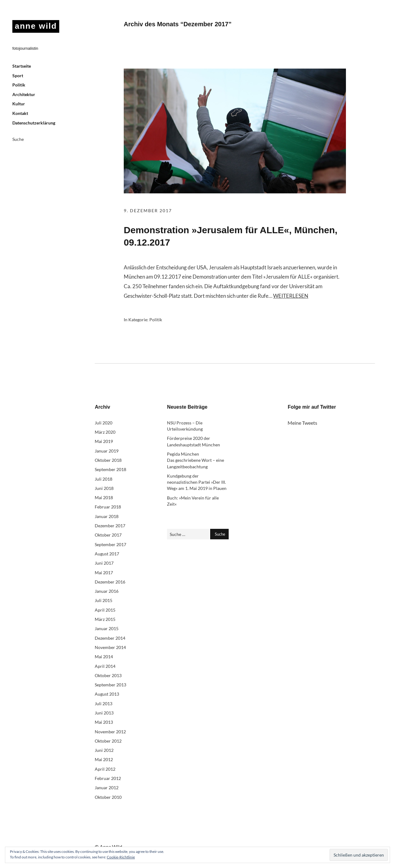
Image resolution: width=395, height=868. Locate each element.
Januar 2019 (107, 451)
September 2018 (110, 469)
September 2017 (110, 544)
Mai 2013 (104, 722)
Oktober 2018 (108, 460)
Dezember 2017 (110, 526)
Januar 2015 (107, 628)
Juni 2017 (104, 563)
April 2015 (105, 610)
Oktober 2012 (108, 741)
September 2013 (110, 685)
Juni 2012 (104, 750)
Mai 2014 (104, 657)
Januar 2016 (107, 591)
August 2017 (107, 554)
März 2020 (105, 432)
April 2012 (105, 769)
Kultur (19, 104)
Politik (19, 85)
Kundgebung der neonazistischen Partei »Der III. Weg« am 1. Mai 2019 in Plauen (197, 482)
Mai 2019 (104, 441)
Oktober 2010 (108, 797)
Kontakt (20, 113)
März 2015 (105, 619)
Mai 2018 (104, 497)
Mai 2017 (104, 573)
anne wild (36, 26)
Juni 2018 (104, 488)
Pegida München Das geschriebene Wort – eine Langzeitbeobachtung (195, 460)
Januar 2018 (107, 516)
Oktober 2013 (108, 675)
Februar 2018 (108, 507)
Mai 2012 (104, 759)
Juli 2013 (104, 704)
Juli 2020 (104, 423)
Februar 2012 (108, 778)
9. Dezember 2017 (148, 211)
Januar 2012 (107, 788)
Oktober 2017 (108, 535)
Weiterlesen (291, 296)
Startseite (22, 66)
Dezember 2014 (110, 638)
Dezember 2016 (110, 582)
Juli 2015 (104, 600)
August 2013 (107, 694)
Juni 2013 (104, 713)
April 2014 (105, 666)
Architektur (24, 94)
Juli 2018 (104, 479)
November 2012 (110, 732)
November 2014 (110, 647)
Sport (18, 76)
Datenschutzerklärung (34, 123)
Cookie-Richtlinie (121, 857)
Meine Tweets (302, 423)
